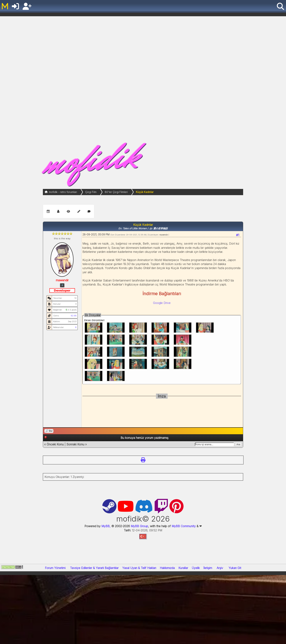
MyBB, (106, 526)
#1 (238, 235)
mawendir (164, 235)
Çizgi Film (91, 192)
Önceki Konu (55, 444)
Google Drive (162, 303)
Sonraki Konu (75, 444)
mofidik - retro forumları (63, 192)
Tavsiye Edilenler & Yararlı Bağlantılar (94, 568)
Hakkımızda (167, 568)
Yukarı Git (235, 568)
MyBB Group (139, 526)
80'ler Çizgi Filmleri (116, 192)
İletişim (208, 568)
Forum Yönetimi (55, 568)
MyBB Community (184, 526)
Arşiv (220, 568)
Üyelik (196, 568)
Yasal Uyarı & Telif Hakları (139, 568)
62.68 (74, 316)
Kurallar (183, 568)
